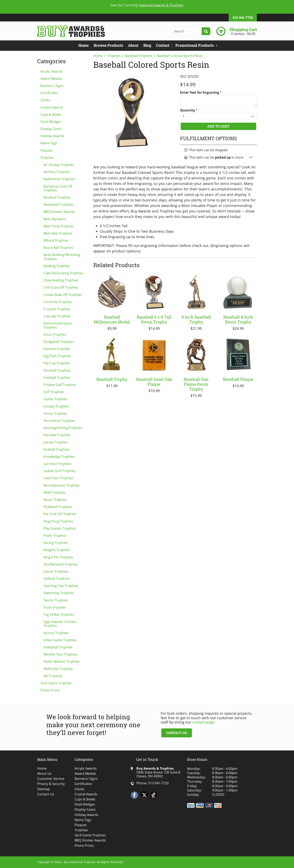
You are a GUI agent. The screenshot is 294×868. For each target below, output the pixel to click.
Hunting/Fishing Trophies (63, 428)
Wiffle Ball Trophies (58, 669)
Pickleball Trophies (58, 507)
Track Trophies (55, 607)
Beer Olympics (55, 219)
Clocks (45, 100)
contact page (203, 722)
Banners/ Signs (52, 86)
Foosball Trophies (57, 370)
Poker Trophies (55, 536)
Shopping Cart (243, 29)
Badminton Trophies (59, 179)
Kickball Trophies (56, 449)
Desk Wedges (51, 122)
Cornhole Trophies (58, 302)
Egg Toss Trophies (57, 356)
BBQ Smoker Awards (59, 212)
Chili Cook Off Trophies (61, 287)
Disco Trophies (55, 335)
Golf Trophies (54, 392)
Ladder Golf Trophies (60, 471)
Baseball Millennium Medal (112, 319)
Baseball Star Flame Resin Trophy (196, 384)
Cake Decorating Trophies (63, 273)
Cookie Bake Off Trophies (63, 295)
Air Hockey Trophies (59, 165)
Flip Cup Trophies (57, 363)
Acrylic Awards (52, 71)
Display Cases (51, 129)
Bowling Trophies (57, 266)
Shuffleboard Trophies (61, 564)
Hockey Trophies (56, 406)
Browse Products (108, 45)
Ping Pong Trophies (58, 521)
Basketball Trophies (58, 204)
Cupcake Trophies (57, 316)
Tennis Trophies (56, 600)
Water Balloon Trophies (62, 661)
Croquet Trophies (57, 309)
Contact (163, 45)
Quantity (189, 110)
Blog (147, 45)
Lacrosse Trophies (57, 464)
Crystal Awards (52, 107)
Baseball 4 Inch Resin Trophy (238, 319)
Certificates (49, 93)
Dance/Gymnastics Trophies (58, 325)
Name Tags (49, 143)
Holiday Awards (52, 136)
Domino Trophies (57, 349)
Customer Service (51, 779)
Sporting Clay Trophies (61, 586)
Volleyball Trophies (58, 647)
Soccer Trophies (56, 571)
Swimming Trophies (59, 593)
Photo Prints (50, 690)
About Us (44, 774)
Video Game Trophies (60, 640)
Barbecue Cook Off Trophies (58, 188)
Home (84, 45)
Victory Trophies (56, 633)
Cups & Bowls (51, 114)
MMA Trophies (55, 492)
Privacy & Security (51, 784)
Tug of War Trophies (59, 615)
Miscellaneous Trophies (62, 485)
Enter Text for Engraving (201, 93)
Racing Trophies (56, 543)
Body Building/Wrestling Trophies (62, 257)
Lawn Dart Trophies (58, 478)
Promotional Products (195, 45)
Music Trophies (55, 500)
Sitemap (43, 789)
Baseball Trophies (57, 197)
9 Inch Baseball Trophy (196, 319)
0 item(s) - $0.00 (243, 34)
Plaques (47, 150)
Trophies (47, 158)
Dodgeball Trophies (58, 342)
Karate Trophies (56, 442)
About (133, 45)
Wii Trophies (53, 676)
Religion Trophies (57, 550)
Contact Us (177, 733)
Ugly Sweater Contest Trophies (60, 624)
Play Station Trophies (60, 528)
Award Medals (51, 79)
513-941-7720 (243, 17)
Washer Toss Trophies (60, 654)
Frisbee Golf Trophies (60, 385)
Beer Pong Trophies (59, 226)
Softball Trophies (56, 579)
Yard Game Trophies (56, 683)
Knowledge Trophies (59, 457)
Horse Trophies (55, 413)
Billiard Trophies (56, 240)
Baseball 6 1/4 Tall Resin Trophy (154, 319)
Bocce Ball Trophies (58, 248)
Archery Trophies (57, 172)
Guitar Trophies (56, 399)
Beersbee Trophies (58, 233)
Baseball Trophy (112, 379)
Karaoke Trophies (57, 435)
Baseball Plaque (238, 379)
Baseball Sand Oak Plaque (154, 382)
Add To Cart (218, 126)
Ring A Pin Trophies (58, 557)
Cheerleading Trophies (61, 280)
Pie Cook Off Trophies (60, 514)
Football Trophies (57, 378)
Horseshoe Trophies (59, 421)
